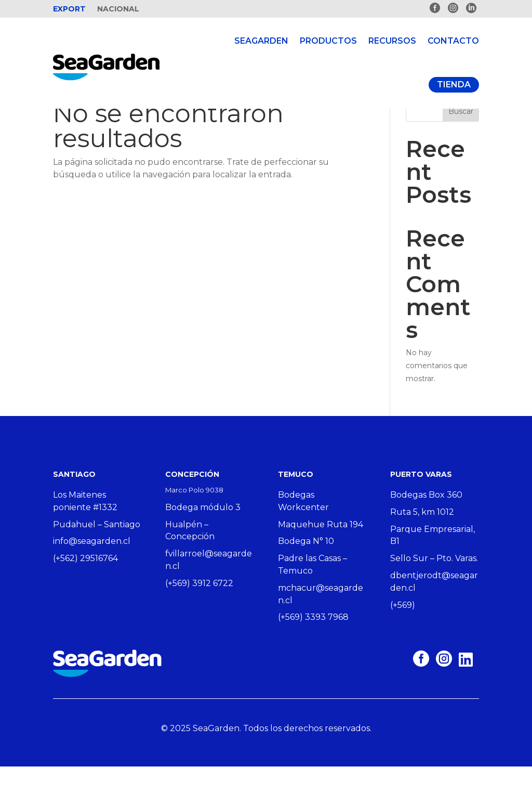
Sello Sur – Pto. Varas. (434, 598)
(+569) (403, 645)
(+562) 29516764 (85, 598)
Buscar (461, 151)
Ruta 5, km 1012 (422, 551)
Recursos (392, 41)
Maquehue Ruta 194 (321, 564)
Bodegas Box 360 (426, 534)
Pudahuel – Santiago (97, 564)
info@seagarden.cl (92, 581)
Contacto (453, 41)
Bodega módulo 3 (203, 547)
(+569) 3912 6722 (199, 623)
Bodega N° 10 (306, 581)
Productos (328, 41)
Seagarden (261, 41)
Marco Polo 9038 (194, 529)
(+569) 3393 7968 (313, 656)
